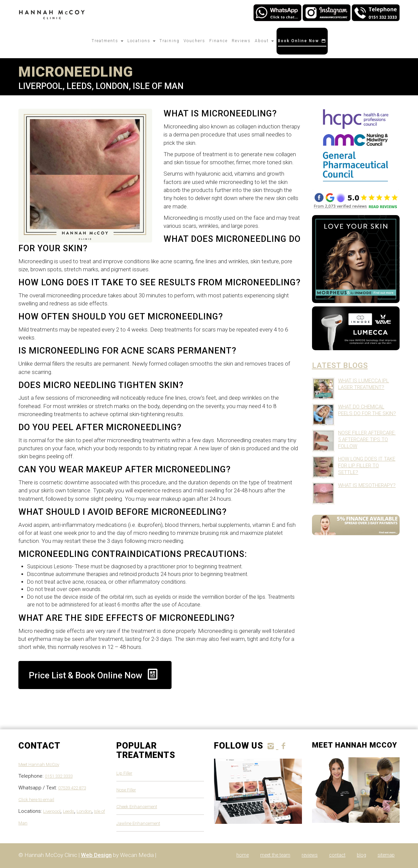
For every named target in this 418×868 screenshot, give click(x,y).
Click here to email (36, 800)
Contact (337, 855)
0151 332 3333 (59, 776)
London (84, 811)
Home (243, 855)
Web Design (96, 855)
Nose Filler (126, 790)
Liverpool (52, 811)
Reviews (241, 41)
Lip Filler (124, 773)
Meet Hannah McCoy (39, 764)
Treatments (108, 41)
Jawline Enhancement (138, 823)
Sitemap (386, 855)
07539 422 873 (72, 788)
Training (170, 41)
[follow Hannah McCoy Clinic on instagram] (272, 746)
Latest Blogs (340, 365)
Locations (141, 41)
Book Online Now (302, 41)
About (264, 41)
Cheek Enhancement (137, 807)
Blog (361, 855)
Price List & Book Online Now (95, 674)
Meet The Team (275, 855)
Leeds (69, 811)
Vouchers (194, 41)
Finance (219, 41)
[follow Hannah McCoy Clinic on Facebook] (283, 746)
